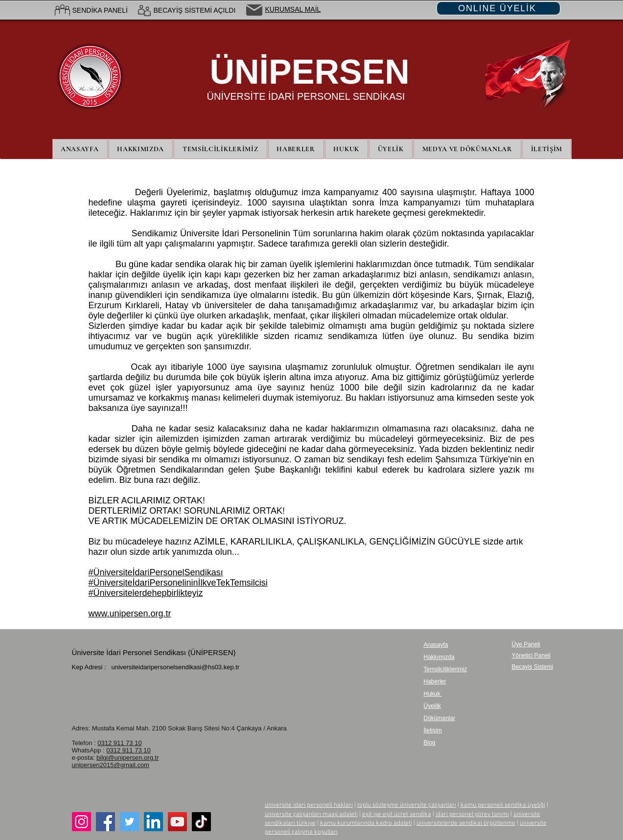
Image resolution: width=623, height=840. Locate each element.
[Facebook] (105, 822)
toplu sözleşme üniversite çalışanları (407, 805)
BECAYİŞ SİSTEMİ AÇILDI (195, 10)
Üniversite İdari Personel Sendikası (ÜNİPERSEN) (154, 652)
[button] (391, 149)
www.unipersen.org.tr (130, 613)
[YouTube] (177, 822)
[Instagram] (81, 822)
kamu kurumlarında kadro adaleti (366, 823)
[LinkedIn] (153, 822)
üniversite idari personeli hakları (309, 805)
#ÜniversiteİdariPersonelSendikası (156, 572)
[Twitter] (129, 822)
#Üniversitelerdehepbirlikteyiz (146, 593)
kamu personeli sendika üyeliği (503, 805)
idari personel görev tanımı (472, 815)
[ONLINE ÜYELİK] (498, 8)
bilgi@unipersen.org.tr (127, 758)
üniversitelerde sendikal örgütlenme (466, 823)
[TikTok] (201, 822)
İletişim (433, 730)
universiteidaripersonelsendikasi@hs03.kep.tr (175, 667)
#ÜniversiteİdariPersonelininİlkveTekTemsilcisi (178, 583)
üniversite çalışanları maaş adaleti (311, 815)
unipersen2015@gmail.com (111, 765)
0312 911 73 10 (119, 743)
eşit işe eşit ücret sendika (397, 815)
